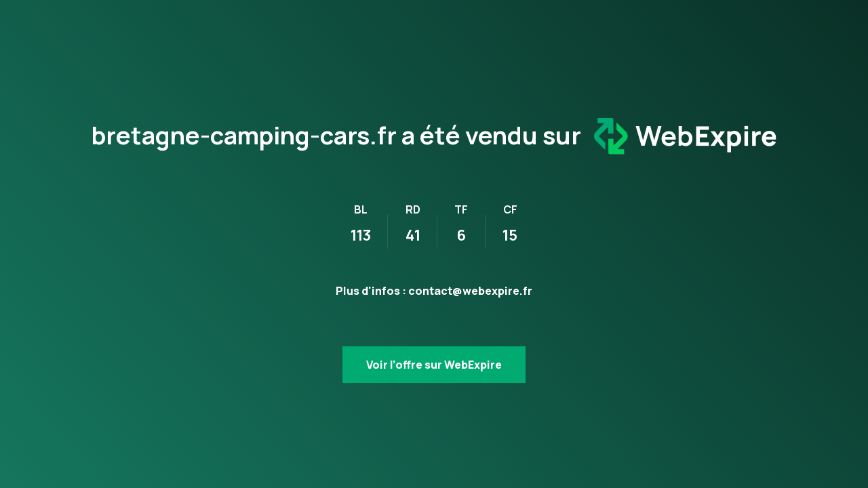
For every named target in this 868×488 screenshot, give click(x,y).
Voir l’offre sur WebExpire (434, 365)
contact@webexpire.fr (470, 291)
